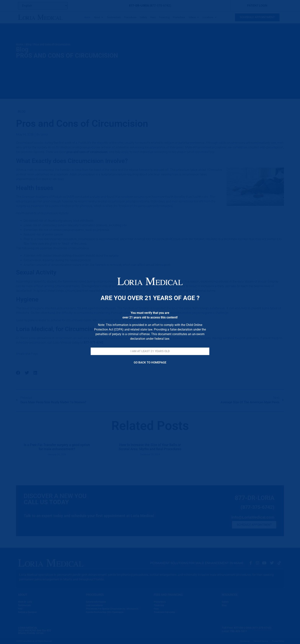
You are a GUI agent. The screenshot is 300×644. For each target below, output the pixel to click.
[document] (150, 322)
